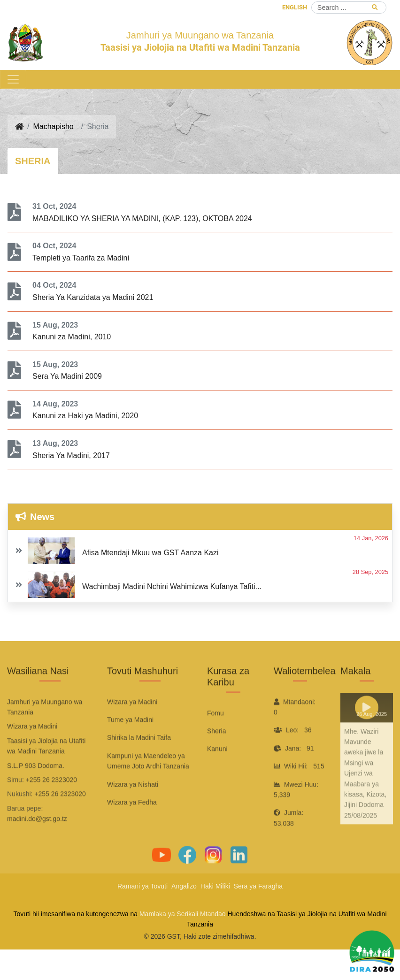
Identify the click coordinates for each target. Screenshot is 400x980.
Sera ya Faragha (258, 886)
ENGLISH (295, 7)
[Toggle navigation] (13, 79)
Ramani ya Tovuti (142, 886)
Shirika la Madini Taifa (139, 763)
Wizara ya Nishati (133, 810)
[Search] (349, 8)
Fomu (215, 738)
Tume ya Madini (130, 745)
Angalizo (184, 886)
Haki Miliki (215, 886)
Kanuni (217, 774)
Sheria (216, 757)
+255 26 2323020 (51, 805)
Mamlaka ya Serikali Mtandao (183, 914)
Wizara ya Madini (132, 727)
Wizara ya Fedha (132, 827)
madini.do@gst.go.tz (37, 844)
